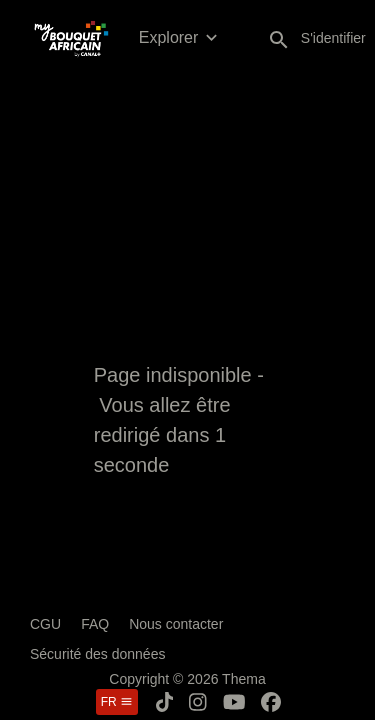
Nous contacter (176, 624)
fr (117, 702)
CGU (45, 624)
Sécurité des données (97, 654)
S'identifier (333, 38)
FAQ (95, 624)
